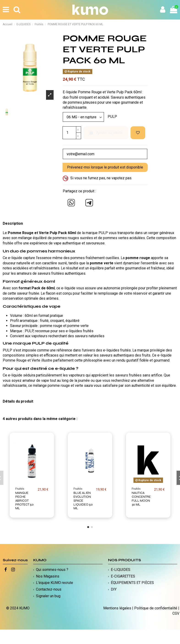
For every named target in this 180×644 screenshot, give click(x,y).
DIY (114, 589)
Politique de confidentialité (156, 608)
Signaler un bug (48, 596)
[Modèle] (83, 117)
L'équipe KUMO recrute (55, 583)
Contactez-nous (49, 589)
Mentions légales (117, 608)
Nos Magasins (48, 576)
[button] (88, 527)
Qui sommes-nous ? (52, 570)
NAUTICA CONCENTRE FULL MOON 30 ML (141, 499)
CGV (176, 613)
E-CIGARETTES (123, 576)
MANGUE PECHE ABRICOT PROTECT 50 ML (25, 500)
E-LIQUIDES (121, 570)
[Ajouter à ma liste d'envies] (138, 133)
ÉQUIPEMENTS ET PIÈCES (132, 583)
